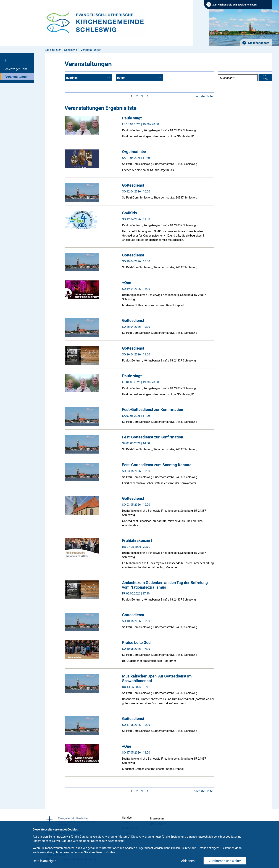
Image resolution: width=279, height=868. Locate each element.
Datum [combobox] (139, 78)
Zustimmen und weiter (225, 861)
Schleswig (71, 50)
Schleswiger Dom (15, 69)
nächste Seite (203, 96)
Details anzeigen (44, 861)
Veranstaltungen (17, 77)
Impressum (157, 819)
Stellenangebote (258, 43)
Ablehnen (188, 861)
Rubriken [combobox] (88, 78)
